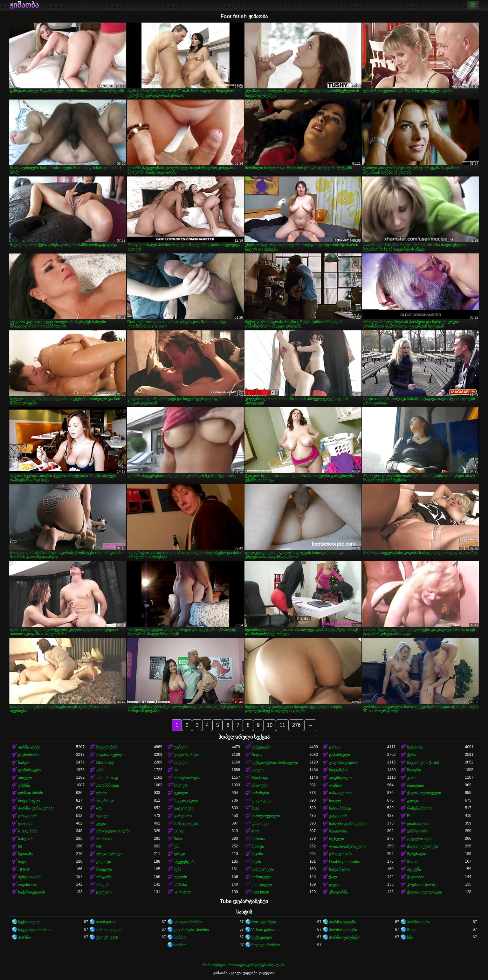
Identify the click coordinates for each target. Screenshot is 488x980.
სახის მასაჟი (340, 808)
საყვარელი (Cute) (423, 763)
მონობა (258, 839)
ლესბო (335, 785)
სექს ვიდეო (262, 937)
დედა (101, 824)
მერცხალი (416, 854)
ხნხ (410, 937)
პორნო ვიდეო (108, 930)
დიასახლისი (418, 824)
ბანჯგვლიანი (341, 793)
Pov (99, 808)
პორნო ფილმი (342, 922)
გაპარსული (340, 755)
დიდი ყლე (261, 801)
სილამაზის (339, 770)
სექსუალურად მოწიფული (275, 763)
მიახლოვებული (266, 816)
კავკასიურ (338, 816)
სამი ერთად (107, 778)
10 (270, 725)
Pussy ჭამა (28, 831)
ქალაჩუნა (416, 877)
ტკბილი (181, 793)
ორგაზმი (104, 877)
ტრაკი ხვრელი (109, 854)
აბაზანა (180, 885)
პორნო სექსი (419, 922)
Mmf (255, 831)
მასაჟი (413, 862)
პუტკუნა (414, 869)
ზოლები (181, 785)
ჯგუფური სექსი (420, 839)
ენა (176, 846)
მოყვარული (29, 801)
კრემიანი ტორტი (422, 885)
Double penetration (345, 862)
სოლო (335, 801)
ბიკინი (257, 854)
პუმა (177, 869)
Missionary (105, 763)
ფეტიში (180, 877)
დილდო (26, 824)
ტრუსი (101, 793)
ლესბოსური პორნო (191, 930)
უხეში (256, 862)
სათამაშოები (107, 785)
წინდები (103, 885)
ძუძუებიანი (261, 747)
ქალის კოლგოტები (424, 892)
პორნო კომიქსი (343, 930)
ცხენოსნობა (29, 755)
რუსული (337, 839)
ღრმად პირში (31, 793)
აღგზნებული (340, 778)
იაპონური (260, 793)
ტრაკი (335, 747)
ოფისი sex (27, 885)
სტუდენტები (184, 862)
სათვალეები (263, 869)
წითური (414, 770)
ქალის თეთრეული (424, 793)
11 (282, 725)
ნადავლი (182, 763)
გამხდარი (183, 816)
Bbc (410, 816)
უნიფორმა (338, 892)
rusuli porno (106, 922)
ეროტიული (262, 885)
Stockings (260, 778)
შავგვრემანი (107, 747)
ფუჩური (181, 747)
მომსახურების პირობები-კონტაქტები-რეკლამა (244, 965)
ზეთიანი (25, 854)
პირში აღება (29, 747)
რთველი (104, 869)
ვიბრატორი (418, 831)
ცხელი (258, 770)
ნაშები (24, 763)
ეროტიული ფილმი (113, 831)
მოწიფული (261, 877)
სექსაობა (415, 747)
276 (296, 725)
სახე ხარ (26, 839)
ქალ (333, 877)
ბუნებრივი (105, 801)
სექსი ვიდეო (29, 922)
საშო (100, 770)
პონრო (180, 937)
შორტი (258, 846)
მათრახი (104, 839)
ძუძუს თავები (30, 877)
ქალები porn (107, 937)
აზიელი (25, 778)
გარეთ (413, 801)
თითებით (416, 785)
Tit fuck (24, 869)
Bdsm (179, 839)
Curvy (179, 831)
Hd (176, 770)
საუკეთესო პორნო (35, 930)
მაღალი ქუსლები (423, 846)
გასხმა (24, 785)
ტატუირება (183, 808)
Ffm (99, 846)
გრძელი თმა (341, 854)
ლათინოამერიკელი (347, 846)
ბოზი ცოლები (186, 824)
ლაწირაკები (29, 770)
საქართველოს (31, 892)
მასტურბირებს (187, 778)
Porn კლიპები (264, 922)
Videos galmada (265, 930)
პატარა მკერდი (110, 755)
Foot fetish (260, 892)
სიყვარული (339, 869)
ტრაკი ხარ (28, 816)
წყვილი (103, 816)
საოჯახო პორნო (188, 922)
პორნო (24, 937)
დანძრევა (260, 824)
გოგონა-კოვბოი (343, 763)
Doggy (257, 755)
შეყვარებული (186, 801)
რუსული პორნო (266, 945)
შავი (255, 808)
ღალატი (103, 862)
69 (20, 846)
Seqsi (412, 930)
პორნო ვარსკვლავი (36, 808)
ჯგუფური (104, 892)
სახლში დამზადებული (349, 824)
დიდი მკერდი (186, 755)
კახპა (412, 778)
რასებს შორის (420, 808)
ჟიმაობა (24, 5)
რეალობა (338, 831)
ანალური (260, 785)
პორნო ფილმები (344, 937)
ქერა (411, 755)
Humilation (183, 892)
